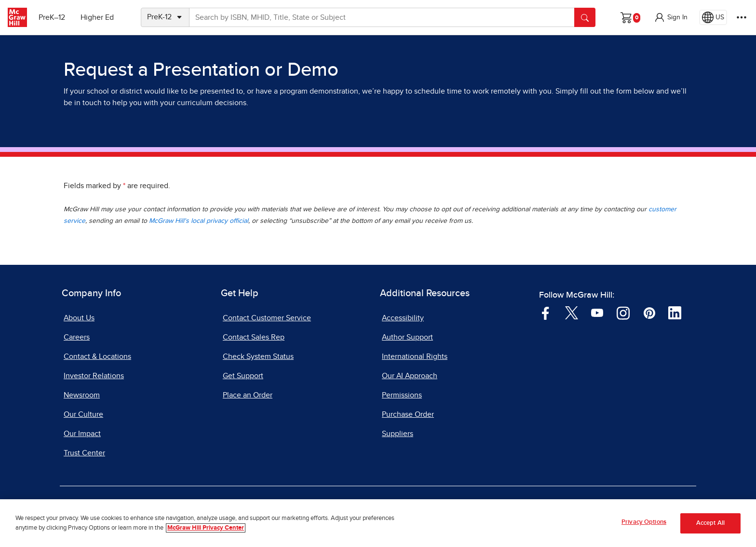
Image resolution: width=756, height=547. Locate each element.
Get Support (243, 376)
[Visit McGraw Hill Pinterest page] (649, 312)
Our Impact (82, 434)
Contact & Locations (97, 356)
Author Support (407, 337)
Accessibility (403, 318)
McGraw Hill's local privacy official (199, 221)
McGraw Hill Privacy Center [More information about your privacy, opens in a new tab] (206, 528)
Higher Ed (97, 17)
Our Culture (83, 414)
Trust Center (84, 453)
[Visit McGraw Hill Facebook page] (546, 312)
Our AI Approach (410, 376)
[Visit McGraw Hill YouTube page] (597, 312)
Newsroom (82, 395)
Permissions (402, 395)
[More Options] (742, 17)
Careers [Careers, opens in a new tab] (77, 337)
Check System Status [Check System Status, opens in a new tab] (258, 356)
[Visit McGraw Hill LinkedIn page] (675, 312)
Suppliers (398, 434)
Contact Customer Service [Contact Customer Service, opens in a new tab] (267, 318)
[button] (671, 17)
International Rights (415, 356)
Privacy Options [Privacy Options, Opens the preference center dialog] (644, 523)
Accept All (710, 523)
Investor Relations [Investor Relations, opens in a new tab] (94, 376)
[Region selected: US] (713, 17)
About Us (79, 318)
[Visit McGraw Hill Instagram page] (623, 312)
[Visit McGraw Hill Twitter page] (572, 312)
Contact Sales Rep (254, 337)
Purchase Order (408, 414)
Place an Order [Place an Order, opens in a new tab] (248, 395)
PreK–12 (52, 17)
